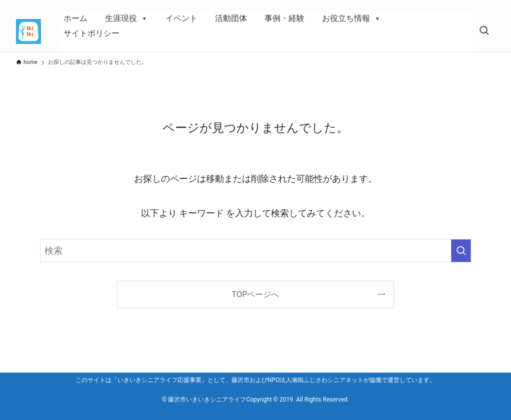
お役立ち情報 (351, 18)
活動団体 (231, 18)
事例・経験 (284, 18)
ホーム (75, 18)
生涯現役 (126, 18)
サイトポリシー (91, 33)
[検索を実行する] (461, 251)
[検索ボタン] (484, 31)
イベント (181, 18)
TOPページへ (256, 294)
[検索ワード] (255, 251)
